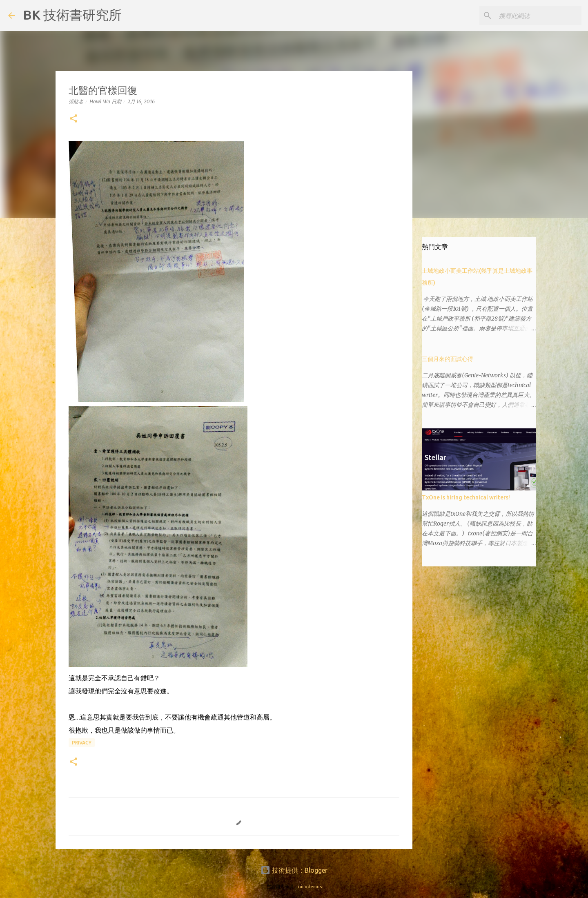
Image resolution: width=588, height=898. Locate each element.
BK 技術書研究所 (72, 15)
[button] (73, 119)
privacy (82, 743)
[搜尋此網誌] (539, 16)
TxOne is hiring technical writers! (466, 497)
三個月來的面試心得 (448, 359)
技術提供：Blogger (294, 870)
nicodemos (310, 887)
